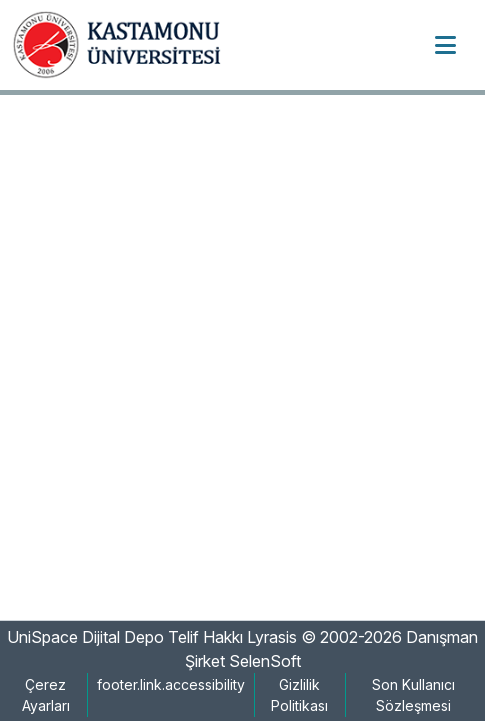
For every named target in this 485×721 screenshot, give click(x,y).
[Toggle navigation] (445, 45)
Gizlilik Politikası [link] (299, 695)
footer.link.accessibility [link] (171, 684)
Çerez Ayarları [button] (46, 695)
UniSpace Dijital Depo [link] (85, 637)
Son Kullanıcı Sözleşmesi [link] (413, 695)
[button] (124, 45)
